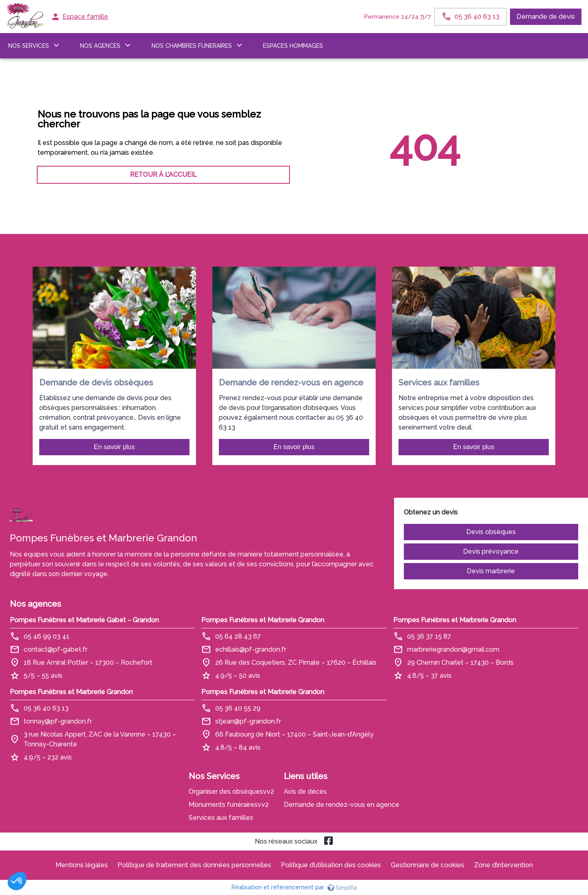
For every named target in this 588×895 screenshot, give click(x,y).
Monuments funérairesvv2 (229, 805)
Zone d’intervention (503, 865)
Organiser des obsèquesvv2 (231, 791)
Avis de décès (305, 791)
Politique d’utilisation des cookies (331, 865)
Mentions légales (82, 865)
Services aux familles (221, 818)
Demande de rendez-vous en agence (342, 805)
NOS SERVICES (29, 46)
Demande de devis (546, 17)
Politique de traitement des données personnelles (194, 865)
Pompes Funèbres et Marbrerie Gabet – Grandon (84, 620)
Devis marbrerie (491, 571)
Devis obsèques (491, 532)
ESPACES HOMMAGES (293, 46)
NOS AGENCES (100, 46)
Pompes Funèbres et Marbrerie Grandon (263, 620)
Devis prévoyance (491, 551)
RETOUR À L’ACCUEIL (163, 175)
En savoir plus (115, 447)
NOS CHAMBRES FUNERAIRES (192, 46)
